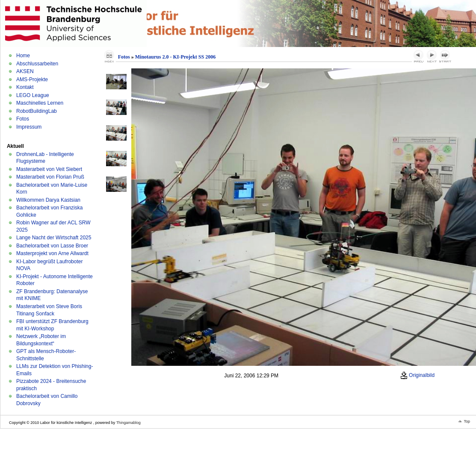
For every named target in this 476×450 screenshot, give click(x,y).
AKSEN (25, 71)
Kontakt (25, 87)
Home (23, 56)
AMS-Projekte (32, 79)
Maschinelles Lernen (40, 103)
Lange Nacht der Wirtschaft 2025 (54, 238)
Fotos (23, 119)
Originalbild (417, 375)
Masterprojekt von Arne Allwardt (52, 253)
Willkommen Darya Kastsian (48, 200)
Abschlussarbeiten (37, 64)
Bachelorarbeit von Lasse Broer (52, 246)
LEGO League (33, 95)
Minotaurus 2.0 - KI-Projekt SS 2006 (175, 57)
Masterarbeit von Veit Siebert (49, 169)
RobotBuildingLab (37, 111)
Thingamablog (129, 423)
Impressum (29, 127)
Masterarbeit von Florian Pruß (50, 177)
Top (467, 421)
